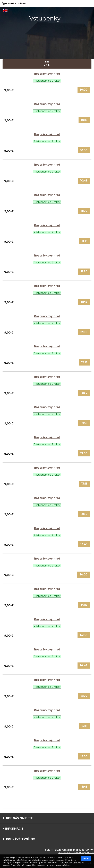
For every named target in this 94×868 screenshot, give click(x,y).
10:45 (84, 181)
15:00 (84, 696)
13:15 (84, 484)
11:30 (84, 271)
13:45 (84, 544)
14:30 (84, 635)
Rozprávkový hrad (47, 74)
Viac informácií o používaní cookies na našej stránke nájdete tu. (42, 865)
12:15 (84, 362)
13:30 (84, 514)
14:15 (84, 605)
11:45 (84, 302)
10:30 (84, 150)
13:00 (84, 453)
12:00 (84, 332)
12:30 (84, 393)
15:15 (84, 726)
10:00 (84, 90)
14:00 (84, 575)
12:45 (84, 423)
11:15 (84, 241)
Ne (47, 63)
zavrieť (86, 859)
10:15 (84, 120)
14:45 (84, 665)
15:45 (84, 787)
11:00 (84, 211)
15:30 (84, 756)
